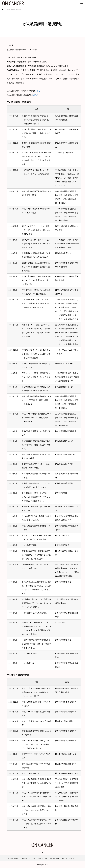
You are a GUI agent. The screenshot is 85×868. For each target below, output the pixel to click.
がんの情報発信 (55, 858)
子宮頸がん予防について (28, 858)
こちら (38, 91)
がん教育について (43, 858)
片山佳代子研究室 (13, 858)
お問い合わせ (73, 858)
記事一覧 (64, 858)
